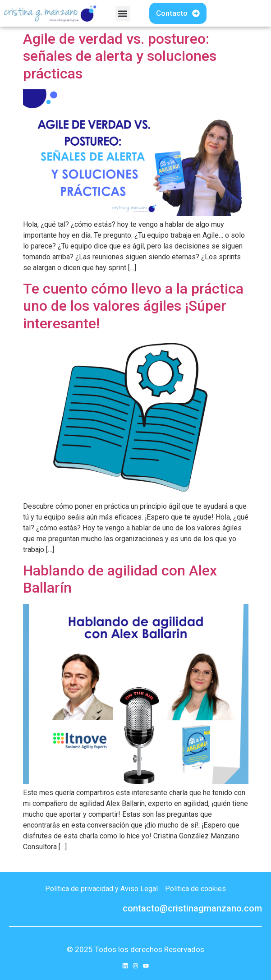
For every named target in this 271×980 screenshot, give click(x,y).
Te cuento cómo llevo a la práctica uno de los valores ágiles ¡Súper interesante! (133, 306)
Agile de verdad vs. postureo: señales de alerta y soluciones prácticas (120, 56)
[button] (123, 13)
